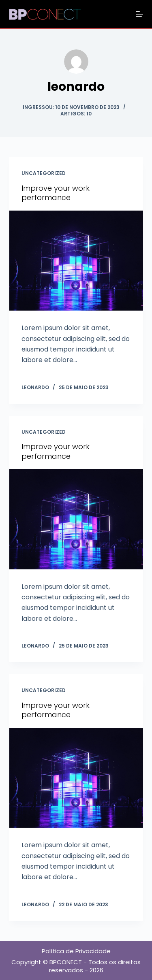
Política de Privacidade (76, 951)
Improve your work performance (56, 193)
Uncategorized (44, 173)
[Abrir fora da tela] (139, 14)
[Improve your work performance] (76, 261)
